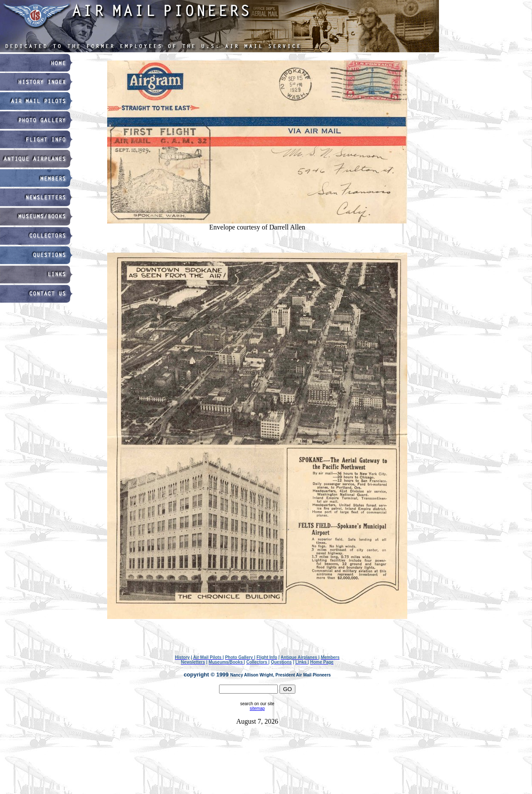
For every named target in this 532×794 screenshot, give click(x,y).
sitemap (257, 708)
